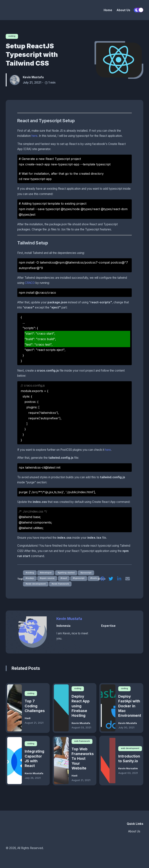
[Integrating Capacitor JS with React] (15, 763)
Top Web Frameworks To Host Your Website (83, 761)
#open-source (48, 579)
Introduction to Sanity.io (129, 761)
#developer (47, 573)
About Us (123, 10)
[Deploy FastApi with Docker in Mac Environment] (108, 710)
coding (12, 36)
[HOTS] (26, 10)
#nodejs (30, 579)
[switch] (139, 10)
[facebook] (102, 580)
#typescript (82, 579)
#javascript (89, 573)
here (34, 136)
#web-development (36, 585)
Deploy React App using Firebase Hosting (81, 708)
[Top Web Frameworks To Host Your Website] (61, 763)
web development (131, 750)
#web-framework (63, 585)
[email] (127, 580)
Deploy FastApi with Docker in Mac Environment (129, 708)
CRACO (30, 283)
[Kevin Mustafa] (16, 80)
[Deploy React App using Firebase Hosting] (61, 710)
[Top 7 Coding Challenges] (15, 710)
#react (66, 579)
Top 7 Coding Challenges (35, 708)
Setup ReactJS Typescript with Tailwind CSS (32, 55)
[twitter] (110, 580)
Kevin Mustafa (69, 620)
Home (108, 10)
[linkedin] (119, 580)
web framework (83, 743)
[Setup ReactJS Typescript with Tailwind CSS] (119, 60)
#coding (30, 573)
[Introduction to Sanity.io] (108, 763)
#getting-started (68, 573)
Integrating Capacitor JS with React (34, 761)
